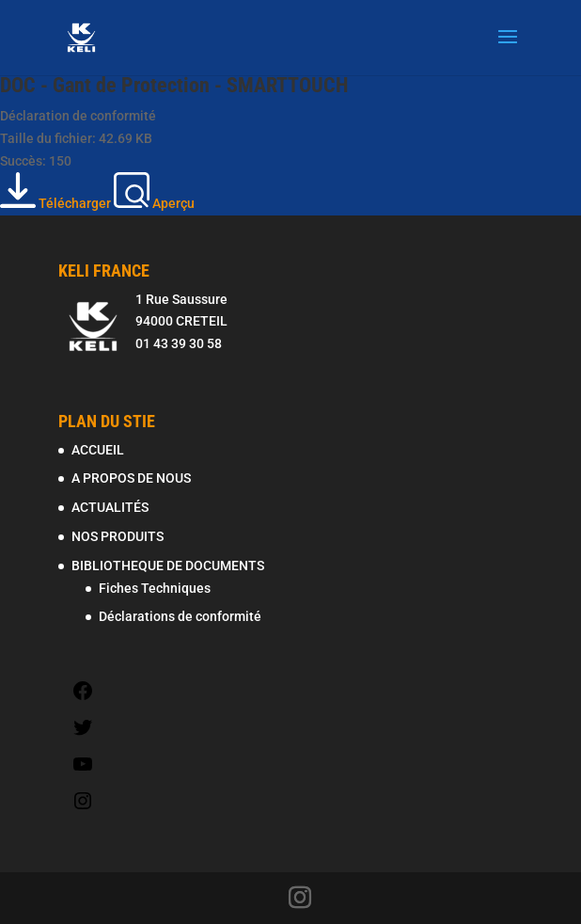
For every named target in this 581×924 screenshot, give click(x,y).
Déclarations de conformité (180, 616)
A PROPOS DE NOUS (131, 478)
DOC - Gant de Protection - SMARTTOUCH (174, 85)
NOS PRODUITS (118, 536)
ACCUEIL (98, 450)
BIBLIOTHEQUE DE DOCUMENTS (168, 566)
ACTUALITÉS (110, 507)
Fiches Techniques (155, 588)
